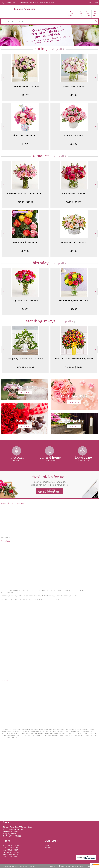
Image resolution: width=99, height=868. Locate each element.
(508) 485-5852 (10, 2)
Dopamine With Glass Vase (25, 300)
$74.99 (74, 309)
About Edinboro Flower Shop (13, 503)
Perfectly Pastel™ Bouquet (74, 242)
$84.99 (25, 95)
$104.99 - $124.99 (25, 367)
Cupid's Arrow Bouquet (74, 135)
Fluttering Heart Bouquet (25, 135)
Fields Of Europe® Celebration (74, 300)
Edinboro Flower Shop (25, 9)
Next (96, 78)
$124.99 (25, 251)
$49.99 (25, 144)
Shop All (57, 49)
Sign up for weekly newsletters (50, 491)
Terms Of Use (54, 866)
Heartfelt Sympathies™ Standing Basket (74, 359)
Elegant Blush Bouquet (74, 86)
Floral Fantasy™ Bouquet (74, 193)
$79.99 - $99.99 (25, 202)
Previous (3, 78)
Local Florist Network (79, 866)
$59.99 (74, 144)
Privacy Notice (65, 866)
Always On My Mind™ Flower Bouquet (25, 193)
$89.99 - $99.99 (74, 202)
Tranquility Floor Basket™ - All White (25, 359)
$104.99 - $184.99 (74, 367)
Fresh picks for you (50, 480)
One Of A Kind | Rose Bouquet (25, 242)
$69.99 (25, 309)
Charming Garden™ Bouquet (25, 86)
